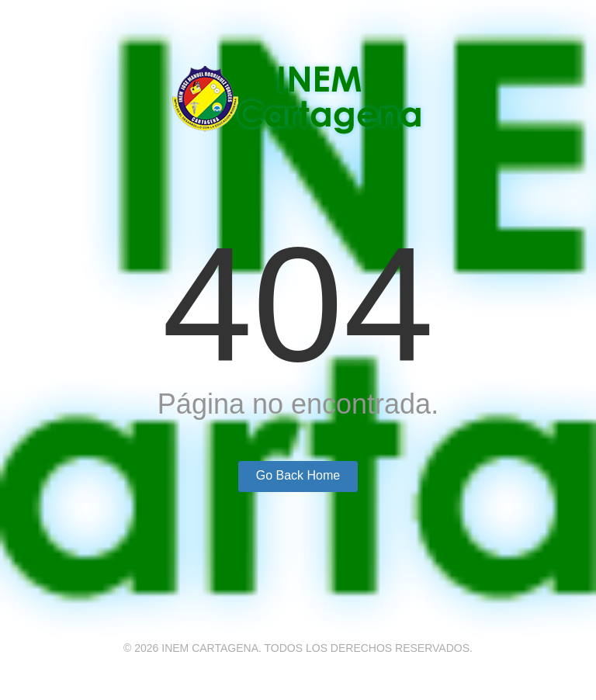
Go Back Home (298, 475)
